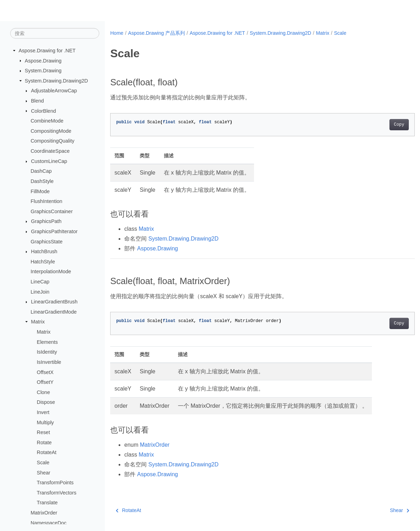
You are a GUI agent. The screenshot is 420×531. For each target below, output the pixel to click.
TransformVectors (57, 493)
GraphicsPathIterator (54, 231)
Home (117, 33)
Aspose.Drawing (43, 60)
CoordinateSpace (50, 151)
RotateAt (47, 452)
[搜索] (55, 33)
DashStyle (42, 181)
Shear (44, 472)
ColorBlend (43, 111)
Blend (37, 101)
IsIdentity (47, 352)
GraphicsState (46, 241)
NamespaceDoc (48, 523)
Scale (43, 463)
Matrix (38, 322)
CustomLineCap (49, 161)
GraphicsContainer (52, 211)
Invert (43, 412)
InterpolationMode (51, 271)
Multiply (45, 422)
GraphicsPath (46, 221)
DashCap (41, 171)
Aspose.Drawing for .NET (47, 51)
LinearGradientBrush (54, 302)
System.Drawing (43, 71)
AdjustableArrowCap (54, 91)
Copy (378, 125)
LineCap (40, 282)
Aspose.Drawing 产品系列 (156, 33)
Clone (44, 392)
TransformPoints (55, 483)
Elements (47, 342)
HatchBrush (44, 251)
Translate (47, 503)
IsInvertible (49, 362)
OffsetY (45, 382)
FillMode (40, 191)
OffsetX (45, 372)
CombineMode (47, 121)
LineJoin (40, 291)
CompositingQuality (52, 141)
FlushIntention (46, 201)
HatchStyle (43, 262)
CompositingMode (51, 131)
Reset (44, 432)
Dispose (46, 402)
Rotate (44, 442)
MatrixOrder (44, 513)
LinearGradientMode (54, 312)
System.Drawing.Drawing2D (56, 81)
